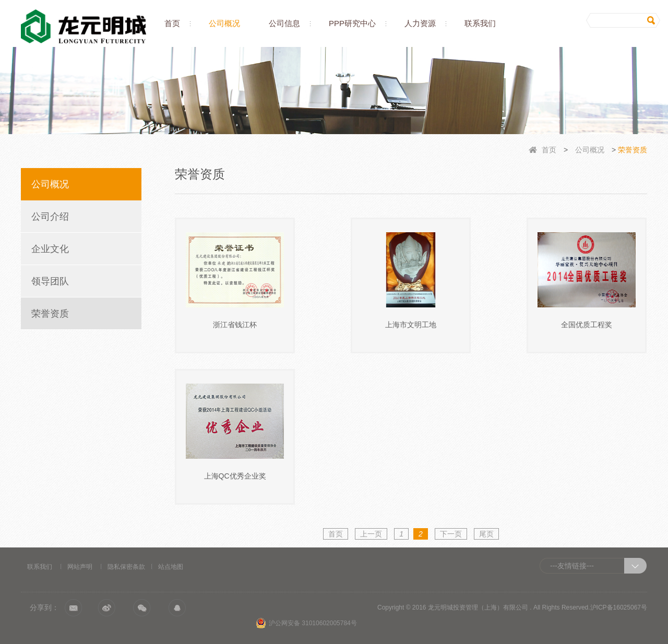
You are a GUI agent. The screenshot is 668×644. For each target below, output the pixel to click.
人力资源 (420, 23)
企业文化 (50, 249)
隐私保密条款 (126, 567)
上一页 (371, 534)
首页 (172, 23)
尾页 (486, 534)
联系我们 (480, 23)
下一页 (451, 534)
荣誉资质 (50, 314)
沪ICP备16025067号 (619, 607)
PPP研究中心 (352, 23)
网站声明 (80, 567)
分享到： (44, 607)
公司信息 (284, 23)
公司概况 (224, 23)
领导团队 (50, 281)
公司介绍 (50, 217)
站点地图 (171, 567)
